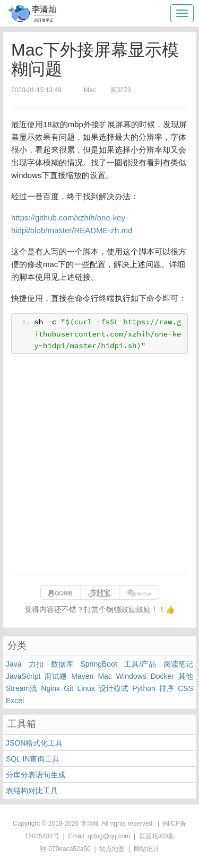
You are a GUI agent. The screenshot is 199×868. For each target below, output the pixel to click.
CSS (185, 688)
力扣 (36, 664)
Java (14, 664)
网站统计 (146, 849)
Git (68, 688)
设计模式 (114, 688)
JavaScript (23, 676)
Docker (162, 676)
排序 (167, 688)
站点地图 (112, 849)
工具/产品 (140, 664)
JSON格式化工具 (34, 743)
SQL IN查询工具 (33, 759)
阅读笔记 (178, 664)
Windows (131, 676)
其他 (186, 676)
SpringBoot (99, 664)
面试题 (56, 676)
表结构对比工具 (32, 791)
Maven (82, 676)
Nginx (50, 688)
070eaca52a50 (69, 849)
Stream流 (21, 688)
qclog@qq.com (109, 836)
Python (144, 688)
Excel (15, 701)
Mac (105, 676)
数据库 (62, 664)
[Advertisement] (99, 464)
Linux (86, 688)
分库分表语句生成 (36, 775)
